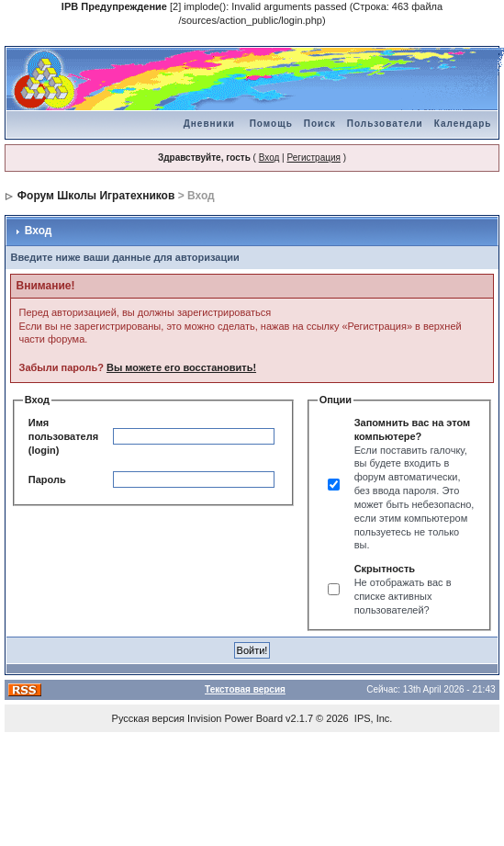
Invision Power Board (235, 718)
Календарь (463, 124)
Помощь (271, 124)
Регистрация (313, 158)
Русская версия (148, 718)
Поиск (320, 124)
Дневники (209, 124)
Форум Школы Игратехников (96, 196)
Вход (269, 158)
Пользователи (385, 124)
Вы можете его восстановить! (181, 367)
